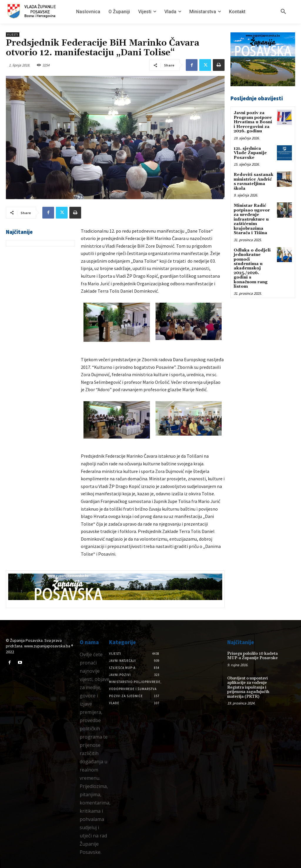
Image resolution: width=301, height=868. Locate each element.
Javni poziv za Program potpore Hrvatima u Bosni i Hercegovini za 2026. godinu (253, 122)
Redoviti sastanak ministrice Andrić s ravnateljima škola (254, 181)
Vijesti (13, 35)
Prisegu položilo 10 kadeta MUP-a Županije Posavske (252, 656)
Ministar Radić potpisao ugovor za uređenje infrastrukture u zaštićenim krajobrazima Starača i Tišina (252, 219)
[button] (283, 12)
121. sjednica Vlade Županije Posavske (250, 153)
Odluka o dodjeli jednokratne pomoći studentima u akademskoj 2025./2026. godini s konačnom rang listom (252, 268)
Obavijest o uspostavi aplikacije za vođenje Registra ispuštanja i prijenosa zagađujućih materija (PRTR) (248, 687)
